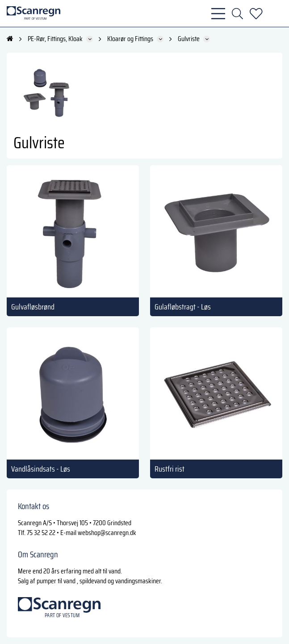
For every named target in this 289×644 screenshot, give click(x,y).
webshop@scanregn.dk (107, 533)
